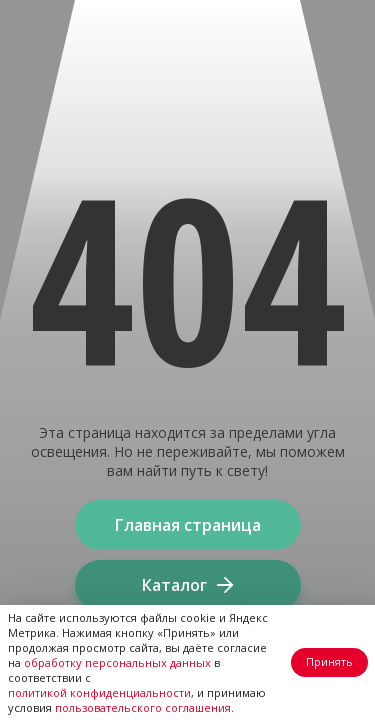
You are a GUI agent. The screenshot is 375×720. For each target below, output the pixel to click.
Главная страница (188, 525)
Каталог (187, 585)
